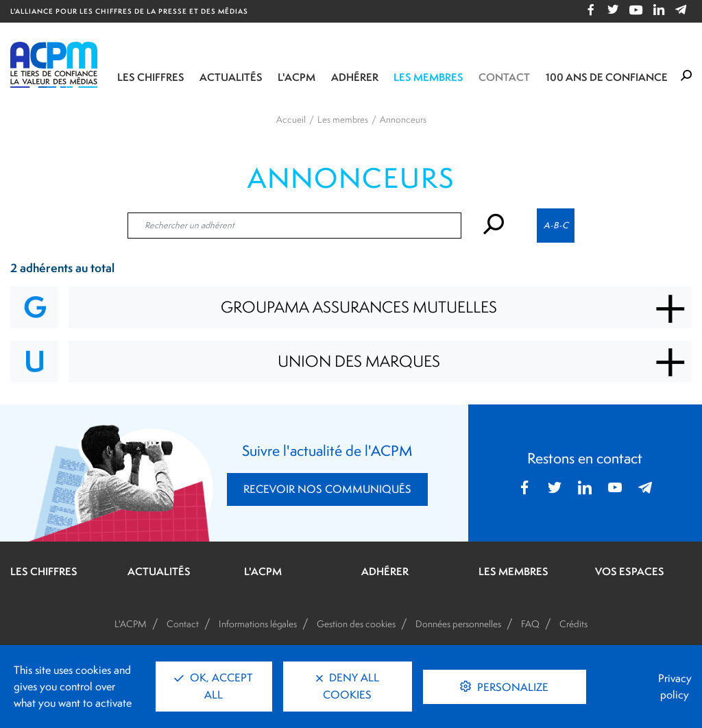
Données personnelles (458, 624)
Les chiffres (151, 77)
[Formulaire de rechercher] (686, 76)
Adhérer (355, 77)
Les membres (428, 77)
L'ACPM (296, 77)
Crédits (573, 624)
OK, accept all (214, 686)
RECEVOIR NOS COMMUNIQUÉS (327, 489)
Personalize (511, 687)
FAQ (530, 624)
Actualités (231, 77)
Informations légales (258, 624)
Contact (504, 77)
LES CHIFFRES (44, 572)
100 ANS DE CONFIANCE (607, 77)
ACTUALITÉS (159, 572)
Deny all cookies (348, 686)
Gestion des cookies (356, 624)
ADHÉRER (385, 572)
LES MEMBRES (513, 572)
